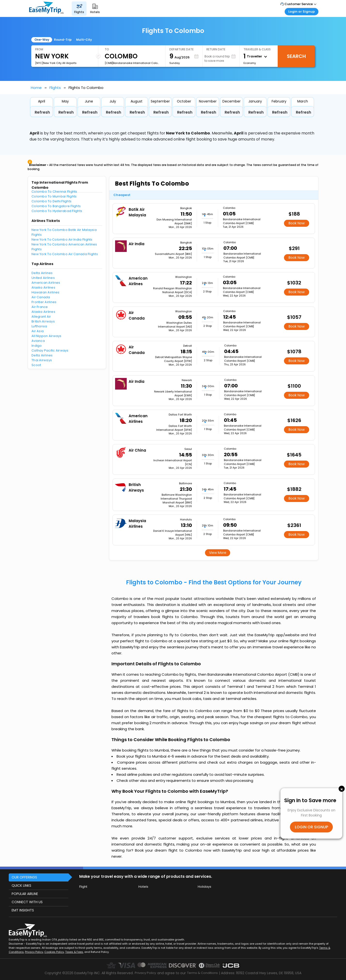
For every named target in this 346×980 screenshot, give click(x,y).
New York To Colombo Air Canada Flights (65, 254)
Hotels (143, 887)
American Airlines (46, 283)
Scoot (36, 365)
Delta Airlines (42, 273)
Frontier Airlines (44, 302)
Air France (40, 307)
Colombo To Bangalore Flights (56, 206)
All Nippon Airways (47, 336)
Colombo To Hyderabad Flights (57, 211)
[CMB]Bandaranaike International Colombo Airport (133, 63)
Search (296, 56)
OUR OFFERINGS (24, 877)
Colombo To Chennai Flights (54, 192)
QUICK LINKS (21, 886)
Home (36, 88)
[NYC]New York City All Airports (56, 63)
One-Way (42, 40)
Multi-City (84, 40)
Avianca (38, 341)
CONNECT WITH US (27, 902)
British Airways (43, 321)
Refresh (42, 112)
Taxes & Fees (74, 952)
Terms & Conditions (202, 973)
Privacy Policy (34, 952)
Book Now (297, 223)
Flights (55, 88)
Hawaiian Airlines (45, 292)
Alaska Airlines (43, 287)
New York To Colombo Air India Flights (62, 239)
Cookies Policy (54, 952)
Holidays (204, 887)
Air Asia (38, 331)
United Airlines (43, 278)
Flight (83, 887)
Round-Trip (63, 40)
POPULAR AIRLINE (25, 894)
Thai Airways (42, 360)
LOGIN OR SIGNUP (311, 827)
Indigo (37, 346)
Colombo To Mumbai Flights (54, 196)
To (107, 49)
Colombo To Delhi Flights (51, 201)
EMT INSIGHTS (23, 910)
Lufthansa (39, 326)
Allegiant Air (41, 317)
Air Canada (41, 297)
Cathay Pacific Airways (50, 350)
